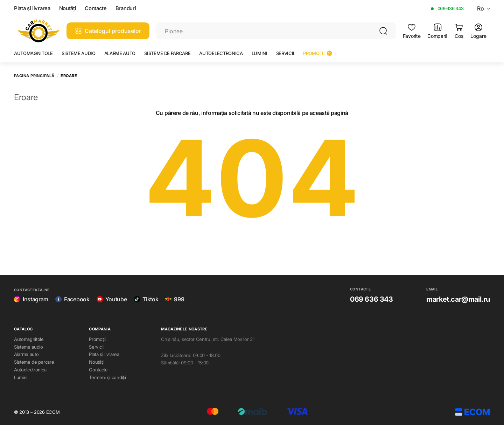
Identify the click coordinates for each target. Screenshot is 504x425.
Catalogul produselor (108, 31)
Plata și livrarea (32, 9)
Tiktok (146, 299)
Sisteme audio (79, 53)
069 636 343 (451, 8)
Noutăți (68, 9)
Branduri (126, 9)
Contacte (96, 9)
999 (175, 299)
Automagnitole (33, 53)
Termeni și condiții (107, 377)
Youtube (112, 299)
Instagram (31, 299)
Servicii (285, 53)
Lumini (260, 53)
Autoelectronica (221, 53)
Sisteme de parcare (167, 53)
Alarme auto (120, 53)
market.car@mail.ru (458, 299)
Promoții (317, 53)
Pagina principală (34, 76)
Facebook (72, 299)
